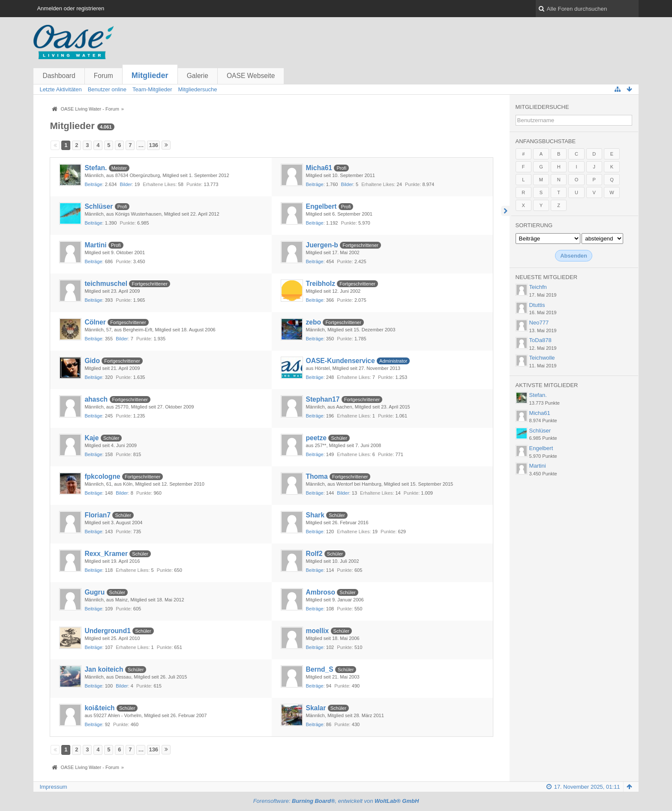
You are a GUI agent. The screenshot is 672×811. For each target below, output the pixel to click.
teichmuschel (106, 284)
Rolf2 (314, 554)
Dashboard (59, 76)
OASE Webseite (251, 76)
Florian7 (97, 515)
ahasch (96, 399)
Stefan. (96, 168)
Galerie (198, 76)
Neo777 (539, 323)
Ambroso (321, 592)
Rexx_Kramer (106, 554)
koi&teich (99, 708)
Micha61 (319, 168)
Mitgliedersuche (542, 107)
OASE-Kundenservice (340, 361)
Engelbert (321, 206)
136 (153, 145)
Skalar (316, 708)
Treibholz (321, 284)
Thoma (317, 476)
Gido (92, 361)
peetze (316, 438)
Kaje (91, 438)
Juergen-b (322, 245)
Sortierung (534, 225)
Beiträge (93, 184)
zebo (314, 322)
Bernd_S (320, 669)
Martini (95, 245)
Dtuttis (537, 305)
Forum (103, 76)
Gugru (94, 592)
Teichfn (538, 287)
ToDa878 (540, 340)
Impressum (53, 787)
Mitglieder (150, 75)
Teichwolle (542, 358)
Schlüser (99, 206)
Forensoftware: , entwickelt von (336, 801)
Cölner (95, 322)
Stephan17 (323, 399)
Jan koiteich (104, 669)
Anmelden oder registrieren (70, 8)
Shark (315, 515)
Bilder (126, 184)
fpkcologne (102, 476)
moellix (318, 631)
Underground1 (107, 631)
